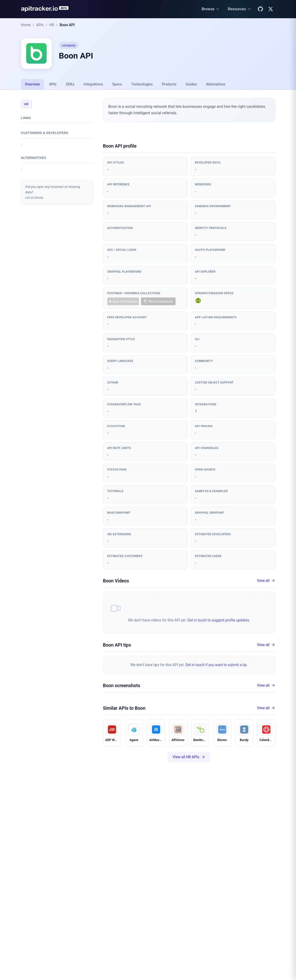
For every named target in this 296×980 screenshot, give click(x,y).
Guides (191, 84)
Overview (33, 84)
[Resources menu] (239, 9)
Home (26, 25)
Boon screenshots (122, 685)
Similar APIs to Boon (124, 708)
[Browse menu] (211, 9)
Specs (117, 84)
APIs (40, 25)
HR (52, 25)
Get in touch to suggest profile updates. (219, 620)
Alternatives (216, 84)
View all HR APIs (189, 757)
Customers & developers (45, 133)
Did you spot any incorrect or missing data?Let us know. (53, 192)
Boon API (67, 25)
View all (266, 581)
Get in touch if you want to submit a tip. (216, 665)
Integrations (93, 84)
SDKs (70, 84)
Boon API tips (117, 645)
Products (169, 84)
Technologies (142, 84)
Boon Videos (116, 581)
